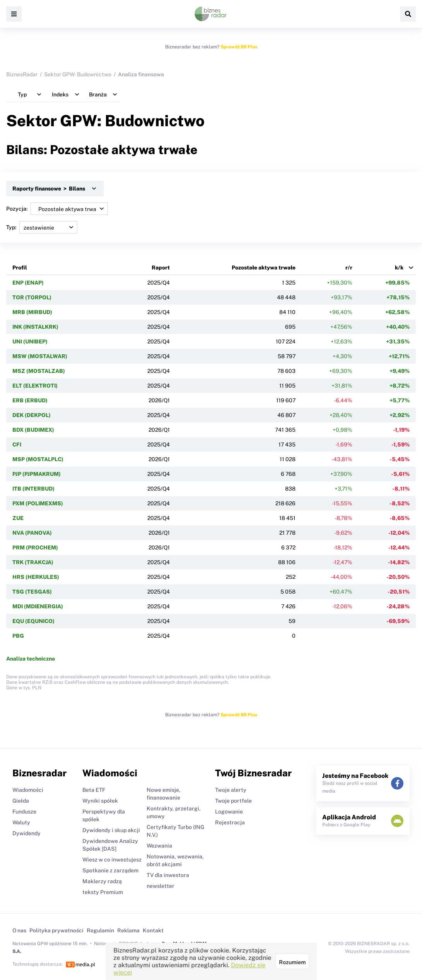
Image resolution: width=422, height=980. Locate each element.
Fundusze (24, 812)
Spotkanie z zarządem (110, 870)
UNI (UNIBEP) (30, 342)
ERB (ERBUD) (30, 400)
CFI (17, 445)
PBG (18, 636)
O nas (19, 930)
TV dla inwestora (168, 875)
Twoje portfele (233, 801)
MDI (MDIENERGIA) (38, 606)
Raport (161, 268)
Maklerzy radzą (102, 881)
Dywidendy (26, 833)
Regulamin (100, 930)
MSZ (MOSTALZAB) (39, 371)
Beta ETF (94, 790)
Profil (20, 268)
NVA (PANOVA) (32, 533)
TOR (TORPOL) (32, 297)
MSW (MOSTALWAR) (40, 356)
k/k (399, 268)
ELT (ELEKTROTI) (35, 386)
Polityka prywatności (56, 930)
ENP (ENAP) (28, 283)
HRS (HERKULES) (36, 577)
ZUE (18, 518)
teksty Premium (103, 892)
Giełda (21, 801)
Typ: (42, 227)
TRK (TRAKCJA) (33, 562)
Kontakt (153, 930)
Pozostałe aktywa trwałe (264, 268)
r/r (349, 268)
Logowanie (229, 812)
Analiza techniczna (31, 659)
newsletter (161, 886)
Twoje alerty (231, 790)
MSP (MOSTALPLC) (38, 459)
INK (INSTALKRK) (35, 327)
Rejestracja (230, 822)
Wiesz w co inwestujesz (112, 860)
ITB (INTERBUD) (33, 489)
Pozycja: (57, 209)
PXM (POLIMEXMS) (38, 503)
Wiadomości (28, 790)
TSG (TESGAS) (32, 592)
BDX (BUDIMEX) (33, 430)
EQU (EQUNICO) (33, 621)
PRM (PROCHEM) (35, 547)
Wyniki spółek (100, 801)
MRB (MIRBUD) (32, 312)
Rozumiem (292, 962)
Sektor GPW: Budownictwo (78, 74)
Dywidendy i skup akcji (111, 830)
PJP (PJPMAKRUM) (37, 474)
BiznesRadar (22, 74)
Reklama (128, 930)
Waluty (21, 822)
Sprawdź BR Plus (239, 47)
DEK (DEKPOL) (32, 415)
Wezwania (159, 846)
